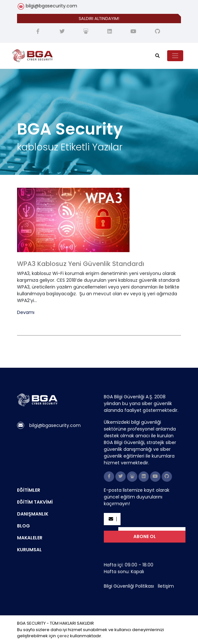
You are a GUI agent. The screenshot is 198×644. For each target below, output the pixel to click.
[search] (157, 56)
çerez (63, 636)
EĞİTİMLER (29, 490)
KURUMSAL (29, 550)
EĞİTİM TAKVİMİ (35, 502)
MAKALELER (30, 538)
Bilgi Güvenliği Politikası (129, 586)
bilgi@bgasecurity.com (51, 6)
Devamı (26, 313)
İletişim (166, 586)
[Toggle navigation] (175, 56)
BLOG (23, 526)
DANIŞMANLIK (33, 514)
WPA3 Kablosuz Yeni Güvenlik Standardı (81, 264)
